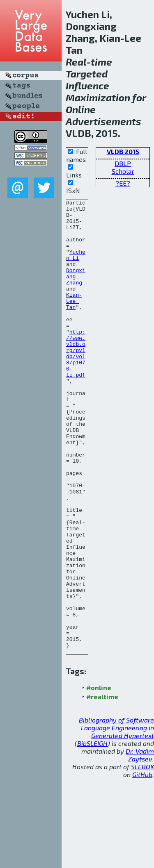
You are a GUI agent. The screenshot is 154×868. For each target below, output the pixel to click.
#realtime (102, 786)
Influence (87, 85)
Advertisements (103, 121)
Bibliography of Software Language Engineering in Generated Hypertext (116, 817)
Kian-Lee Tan (74, 322)
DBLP (123, 163)
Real (76, 62)
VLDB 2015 (123, 151)
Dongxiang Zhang (76, 292)
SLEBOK (143, 856)
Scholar (123, 171)
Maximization (98, 97)
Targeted (87, 74)
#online (99, 777)
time (101, 62)
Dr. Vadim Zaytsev (140, 845)
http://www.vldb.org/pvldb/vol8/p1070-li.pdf (76, 384)
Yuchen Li (76, 266)
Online (81, 109)
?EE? (123, 183)
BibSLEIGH (92, 833)
